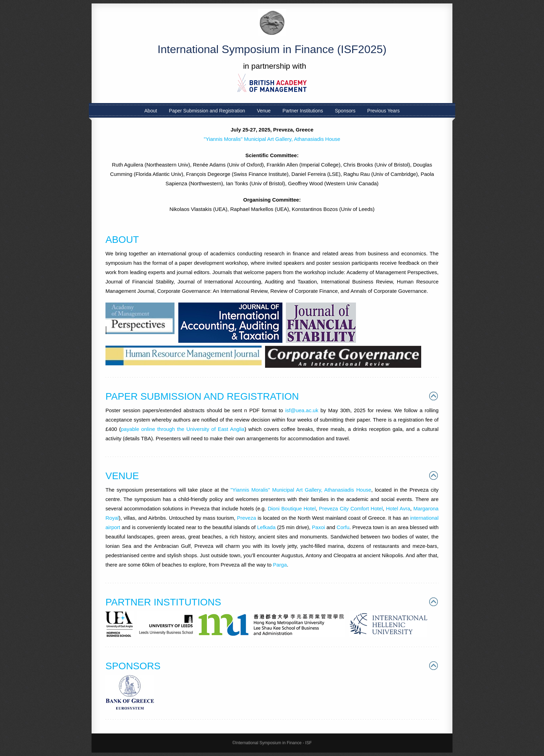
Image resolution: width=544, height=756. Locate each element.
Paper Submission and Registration (207, 111)
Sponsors (345, 111)
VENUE (122, 476)
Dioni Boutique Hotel (292, 508)
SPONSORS (133, 666)
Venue (264, 111)
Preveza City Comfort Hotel (351, 508)
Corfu (343, 527)
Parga (280, 565)
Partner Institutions (303, 111)
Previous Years (384, 111)
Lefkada (266, 527)
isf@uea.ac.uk (302, 410)
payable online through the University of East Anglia (182, 429)
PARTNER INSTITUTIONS (163, 602)
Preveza (246, 518)
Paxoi (318, 527)
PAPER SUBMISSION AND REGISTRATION (202, 396)
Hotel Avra (398, 508)
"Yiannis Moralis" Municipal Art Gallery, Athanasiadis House (272, 139)
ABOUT (122, 240)
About (151, 111)
